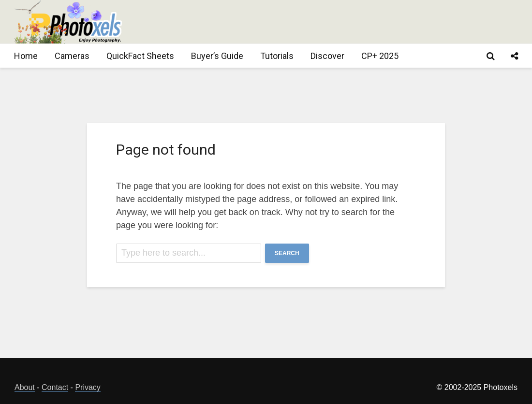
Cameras (72, 56)
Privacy (88, 387)
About (25, 387)
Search (287, 253)
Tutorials (277, 56)
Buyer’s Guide (217, 56)
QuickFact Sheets (140, 56)
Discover (327, 56)
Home (26, 56)
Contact (55, 387)
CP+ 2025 (380, 56)
